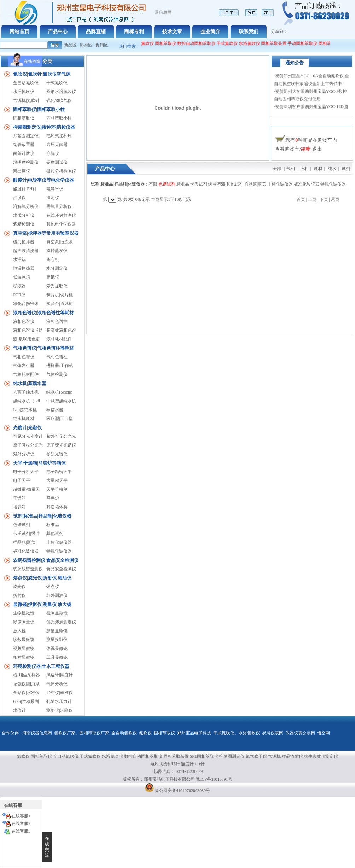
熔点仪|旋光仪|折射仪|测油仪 (42, 578)
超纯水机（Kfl (27, 401)
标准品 (53, 525)
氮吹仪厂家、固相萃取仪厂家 (82, 733)
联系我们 (249, 32)
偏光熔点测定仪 (61, 622)
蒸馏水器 (55, 410)
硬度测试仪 (57, 162)
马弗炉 (53, 498)
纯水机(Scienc (59, 392)
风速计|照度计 (59, 675)
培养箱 (19, 507)
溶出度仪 (22, 171)
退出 (317, 149)
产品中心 (58, 32)
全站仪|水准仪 (26, 693)
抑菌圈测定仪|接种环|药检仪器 (44, 127)
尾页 (335, 199)
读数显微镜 (24, 640)
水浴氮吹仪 (253, 43)
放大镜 (19, 631)
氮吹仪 (145, 733)
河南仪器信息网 (37, 733)
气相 (291, 169)
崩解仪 (53, 153)
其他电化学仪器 (61, 224)
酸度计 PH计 (25, 189)
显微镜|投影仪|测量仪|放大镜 (42, 604)
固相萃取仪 (170, 43)
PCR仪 (19, 295)
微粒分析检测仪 (61, 171)
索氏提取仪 (57, 286)
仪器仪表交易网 (300, 733)
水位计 (19, 710)
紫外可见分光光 (61, 436)
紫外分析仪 (24, 454)
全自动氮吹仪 (145, 43)
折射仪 (19, 595)
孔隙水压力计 (59, 701)
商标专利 (134, 32)
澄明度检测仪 (26, 162)
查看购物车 (287, 149)
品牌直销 (96, 32)
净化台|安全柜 (26, 304)
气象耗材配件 (26, 374)
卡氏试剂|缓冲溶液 (208, 184)
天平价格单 (57, 489)
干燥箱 (19, 498)
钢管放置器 (24, 145)
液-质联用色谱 (27, 339)
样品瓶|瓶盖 (24, 542)
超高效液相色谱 (61, 330)
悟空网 (324, 733)
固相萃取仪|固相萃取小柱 (39, 109)
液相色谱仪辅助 (28, 330)
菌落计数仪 (24, 153)
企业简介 (210, 32)
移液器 (19, 286)
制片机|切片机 (59, 295)
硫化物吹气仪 (59, 100)
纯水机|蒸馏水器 (30, 383)
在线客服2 (21, 823)
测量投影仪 (57, 640)
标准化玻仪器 (26, 551)
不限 (153, 184)
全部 (277, 169)
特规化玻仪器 (59, 551)
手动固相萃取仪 (306, 43)
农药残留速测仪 (28, 569)
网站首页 (19, 32)
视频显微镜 (24, 648)
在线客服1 (21, 816)
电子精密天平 (59, 472)
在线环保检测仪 (61, 215)
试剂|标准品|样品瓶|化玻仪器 (42, 516)
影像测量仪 (24, 622)
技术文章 (172, 32)
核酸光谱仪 (57, 454)
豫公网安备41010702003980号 (182, 791)
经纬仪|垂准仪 (59, 693)
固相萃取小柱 (59, 118)
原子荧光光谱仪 (61, 445)
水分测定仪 (57, 268)
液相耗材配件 (59, 339)
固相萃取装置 (278, 43)
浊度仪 (19, 198)
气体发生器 (24, 366)
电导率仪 (55, 189)
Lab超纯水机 (25, 410)
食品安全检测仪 (61, 569)
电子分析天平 (26, 472)
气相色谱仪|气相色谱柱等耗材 (43, 348)
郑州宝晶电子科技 (194, 733)
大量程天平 (57, 480)
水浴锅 (19, 260)
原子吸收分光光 (28, 445)
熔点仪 (53, 587)
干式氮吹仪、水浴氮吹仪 (237, 733)
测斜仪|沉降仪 (59, 710)
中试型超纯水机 (61, 401)
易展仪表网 (273, 733)
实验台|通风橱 (59, 304)
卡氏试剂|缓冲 (26, 534)
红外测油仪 (57, 595)
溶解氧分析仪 (26, 206)
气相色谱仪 (24, 357)
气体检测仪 (57, 374)
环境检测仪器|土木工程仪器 (41, 666)
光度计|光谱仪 (27, 428)
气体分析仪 (57, 684)
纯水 (332, 169)
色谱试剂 (22, 525)
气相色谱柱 (57, 357)
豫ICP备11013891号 (214, 779)
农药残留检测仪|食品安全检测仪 (46, 560)
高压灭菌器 (57, 145)
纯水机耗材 (24, 419)
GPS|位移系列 (26, 701)
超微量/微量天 (26, 489)
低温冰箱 (22, 277)
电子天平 (22, 480)
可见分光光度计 (28, 436)
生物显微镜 (24, 613)
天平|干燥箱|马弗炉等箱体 (39, 463)
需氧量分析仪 (59, 206)
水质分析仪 (24, 215)
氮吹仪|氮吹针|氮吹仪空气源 (42, 74)
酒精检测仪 (24, 224)
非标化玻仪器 (59, 542)
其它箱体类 (57, 507)
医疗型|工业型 (59, 419)
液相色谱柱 (57, 321)
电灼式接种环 (59, 136)
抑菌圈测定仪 (26, 136)
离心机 (53, 260)
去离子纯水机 (26, 392)
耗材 (318, 169)
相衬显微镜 (24, 657)
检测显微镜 (57, 613)
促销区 (102, 45)
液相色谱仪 (24, 321)
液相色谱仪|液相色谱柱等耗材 (43, 313)
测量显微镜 (57, 631)
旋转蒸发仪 (57, 251)
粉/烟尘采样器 (26, 675)
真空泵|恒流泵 (59, 242)
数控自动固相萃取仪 (200, 43)
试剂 (346, 169)
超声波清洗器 (26, 251)
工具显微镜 (57, 657)
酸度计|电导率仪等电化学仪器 (43, 180)
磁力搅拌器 (24, 242)
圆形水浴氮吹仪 (61, 92)
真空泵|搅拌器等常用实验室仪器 (46, 233)
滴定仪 (53, 198)
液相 (304, 169)
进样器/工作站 (60, 366)
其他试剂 (55, 534)
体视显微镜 (57, 648)
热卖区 (86, 45)
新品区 (70, 45)
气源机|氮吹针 (26, 100)
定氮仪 (53, 277)
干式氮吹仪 (231, 43)
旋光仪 (19, 587)
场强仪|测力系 (26, 684)
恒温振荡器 (24, 268)
